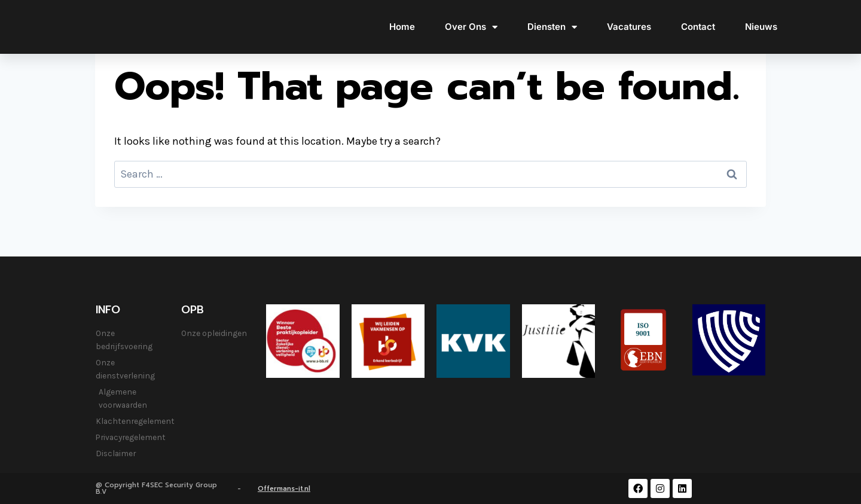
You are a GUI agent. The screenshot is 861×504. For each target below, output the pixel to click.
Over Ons (471, 27)
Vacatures (629, 27)
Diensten (552, 27)
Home (402, 27)
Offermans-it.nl (284, 489)
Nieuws (761, 27)
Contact (698, 27)
